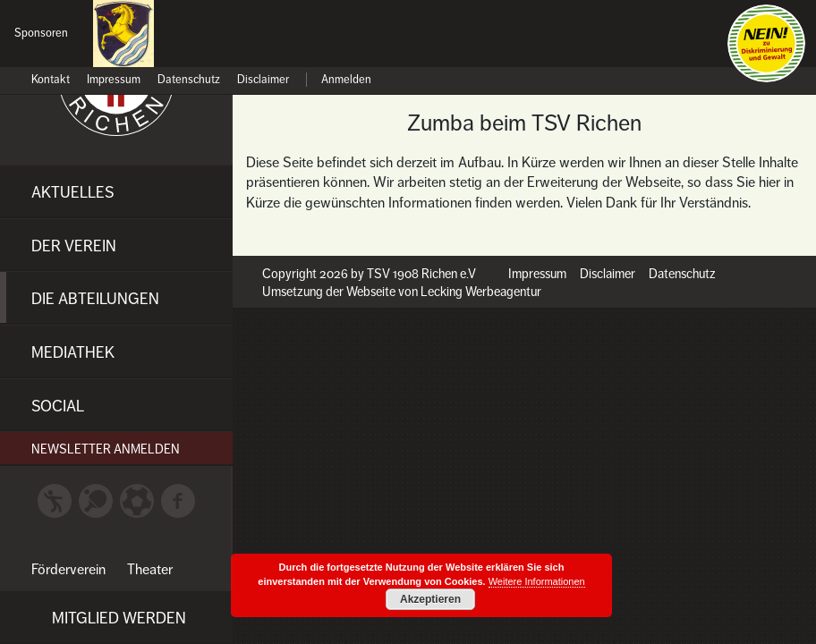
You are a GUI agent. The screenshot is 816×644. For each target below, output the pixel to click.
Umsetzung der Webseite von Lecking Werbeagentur (402, 292)
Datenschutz (189, 80)
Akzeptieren (430, 599)
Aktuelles (72, 192)
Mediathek (73, 352)
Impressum (114, 80)
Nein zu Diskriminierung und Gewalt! (766, 43)
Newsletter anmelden (106, 449)
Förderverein (68, 570)
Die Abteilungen (95, 299)
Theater (150, 570)
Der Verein (74, 246)
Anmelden (346, 80)
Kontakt (51, 80)
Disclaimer (263, 80)
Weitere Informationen (537, 581)
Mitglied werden (119, 618)
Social (58, 406)
